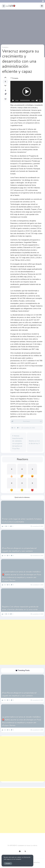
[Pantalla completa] (40, 100)
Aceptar (8, 863)
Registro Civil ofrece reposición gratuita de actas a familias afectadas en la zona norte (20, 608)
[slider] (25, 100)
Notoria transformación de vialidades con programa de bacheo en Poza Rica (18, 442)
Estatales (5, 47)
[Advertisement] (22, 642)
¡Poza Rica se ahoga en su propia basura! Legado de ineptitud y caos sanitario (19, 550)
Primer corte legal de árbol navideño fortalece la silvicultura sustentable (22, 520)
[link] (5, 99)
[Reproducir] (13, 100)
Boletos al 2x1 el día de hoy (34, 442)
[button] (4, 6)
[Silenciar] (37, 100)
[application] (27, 92)
